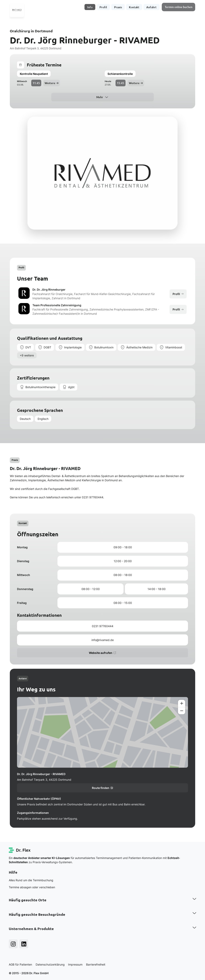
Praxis (118, 7)
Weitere (52, 83)
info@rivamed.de (103, 640)
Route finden (103, 788)
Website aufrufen (103, 653)
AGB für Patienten (20, 964)
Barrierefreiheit (96, 964)
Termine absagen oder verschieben (32, 887)
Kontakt (134, 7)
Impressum (75, 964)
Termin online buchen (179, 7)
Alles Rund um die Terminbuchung (31, 880)
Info (90, 7)
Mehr (100, 97)
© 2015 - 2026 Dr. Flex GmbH (29, 973)
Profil (103, 7)
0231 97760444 (103, 626)
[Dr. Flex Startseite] (20, 850)
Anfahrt (151, 7)
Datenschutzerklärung (50, 964)
